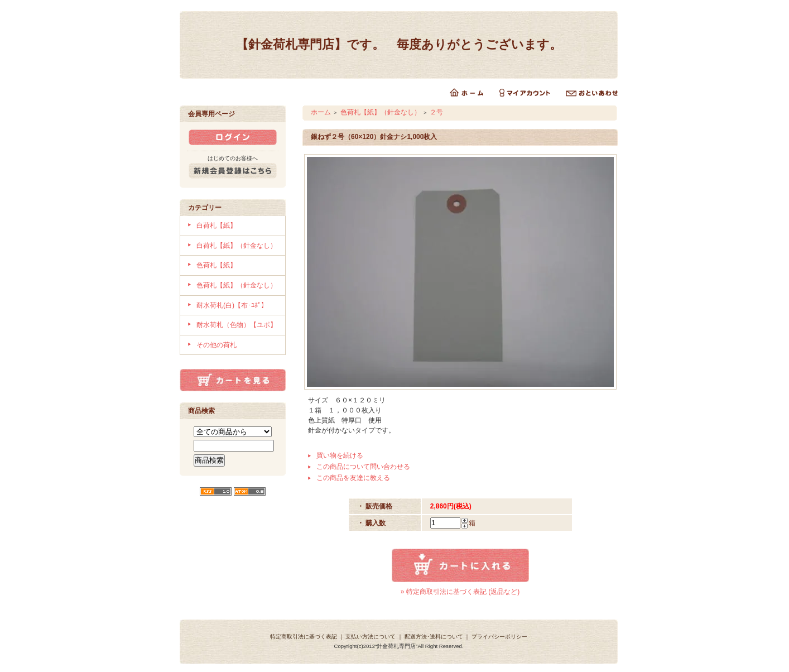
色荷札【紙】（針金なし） (237, 285)
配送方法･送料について (434, 637)
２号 (436, 112)
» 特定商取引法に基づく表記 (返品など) (460, 592)
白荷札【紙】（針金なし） (237, 246)
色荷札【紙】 (217, 265)
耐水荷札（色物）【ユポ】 (237, 325)
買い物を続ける (340, 455)
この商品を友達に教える (353, 478)
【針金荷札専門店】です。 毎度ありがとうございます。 (399, 44)
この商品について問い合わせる (363, 467)
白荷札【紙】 (217, 225)
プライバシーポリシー (499, 637)
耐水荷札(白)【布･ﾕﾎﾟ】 (232, 305)
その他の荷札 (217, 345)
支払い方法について (371, 637)
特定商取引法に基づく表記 (304, 637)
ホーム (321, 112)
